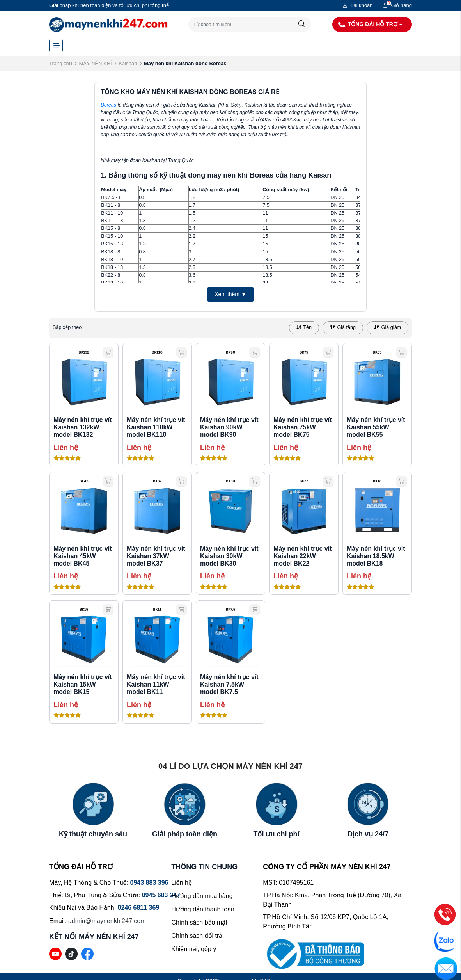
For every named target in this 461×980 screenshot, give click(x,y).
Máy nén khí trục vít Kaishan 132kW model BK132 (83, 427)
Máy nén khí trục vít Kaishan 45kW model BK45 (83, 556)
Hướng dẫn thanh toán (203, 909)
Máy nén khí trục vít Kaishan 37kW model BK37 (156, 556)
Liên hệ (182, 883)
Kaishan (128, 63)
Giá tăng (343, 327)
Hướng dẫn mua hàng (202, 896)
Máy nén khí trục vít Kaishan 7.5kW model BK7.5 (229, 684)
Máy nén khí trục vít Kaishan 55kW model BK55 (376, 427)
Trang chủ (61, 63)
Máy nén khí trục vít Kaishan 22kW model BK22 (303, 556)
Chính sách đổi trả (197, 936)
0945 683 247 (161, 895)
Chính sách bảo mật (199, 922)
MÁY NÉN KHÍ (95, 63)
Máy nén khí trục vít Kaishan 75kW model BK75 (303, 427)
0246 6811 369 (139, 908)
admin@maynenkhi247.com (107, 921)
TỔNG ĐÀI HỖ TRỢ (371, 24)
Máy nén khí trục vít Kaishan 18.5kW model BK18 (376, 556)
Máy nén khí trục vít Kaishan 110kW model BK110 (156, 427)
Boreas (108, 105)
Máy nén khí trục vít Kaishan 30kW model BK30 (229, 556)
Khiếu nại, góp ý (194, 949)
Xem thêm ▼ (230, 294)
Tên (304, 327)
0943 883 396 (149, 883)
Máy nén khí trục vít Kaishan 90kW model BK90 (229, 427)
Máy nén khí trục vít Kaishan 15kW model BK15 (83, 684)
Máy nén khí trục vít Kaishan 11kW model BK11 (156, 684)
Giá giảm (387, 327)
